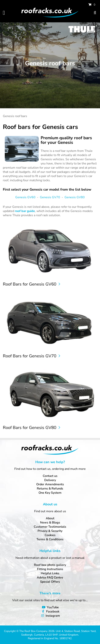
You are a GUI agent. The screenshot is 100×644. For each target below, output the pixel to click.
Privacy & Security (50, 531)
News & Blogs (50, 523)
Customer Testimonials (50, 527)
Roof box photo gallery (50, 565)
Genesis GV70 (50, 197)
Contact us (50, 476)
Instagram (53, 616)
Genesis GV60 (25, 197)
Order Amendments (50, 484)
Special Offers (50, 582)
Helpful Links (50, 573)
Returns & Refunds (50, 489)
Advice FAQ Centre (50, 578)
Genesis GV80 (75, 197)
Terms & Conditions (50, 539)
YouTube (53, 607)
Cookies (50, 535)
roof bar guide (25, 211)
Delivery (50, 480)
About (50, 518)
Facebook (53, 612)
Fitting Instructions (50, 569)
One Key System (50, 493)
